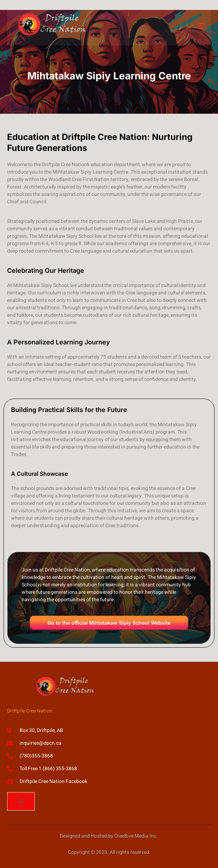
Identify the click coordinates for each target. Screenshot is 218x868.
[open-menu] (200, 26)
